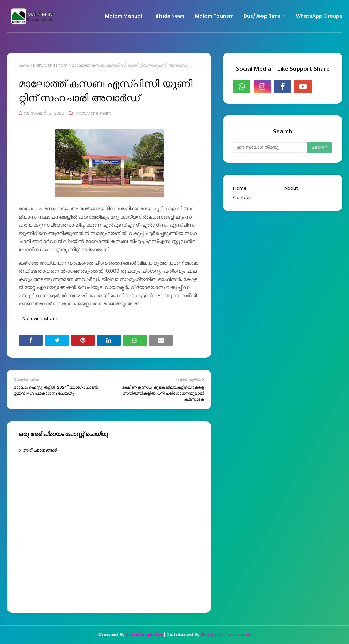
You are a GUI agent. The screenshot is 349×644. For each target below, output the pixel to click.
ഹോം (24, 65)
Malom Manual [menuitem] (124, 16)
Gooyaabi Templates (226, 635)
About (291, 188)
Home (240, 188)
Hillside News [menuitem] (169, 16)
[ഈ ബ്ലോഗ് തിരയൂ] (270, 147)
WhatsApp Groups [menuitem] (319, 16)
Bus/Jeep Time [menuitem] (262, 16)
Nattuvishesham (50, 65)
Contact (242, 197)
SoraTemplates (144, 635)
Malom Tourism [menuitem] (214, 16)
